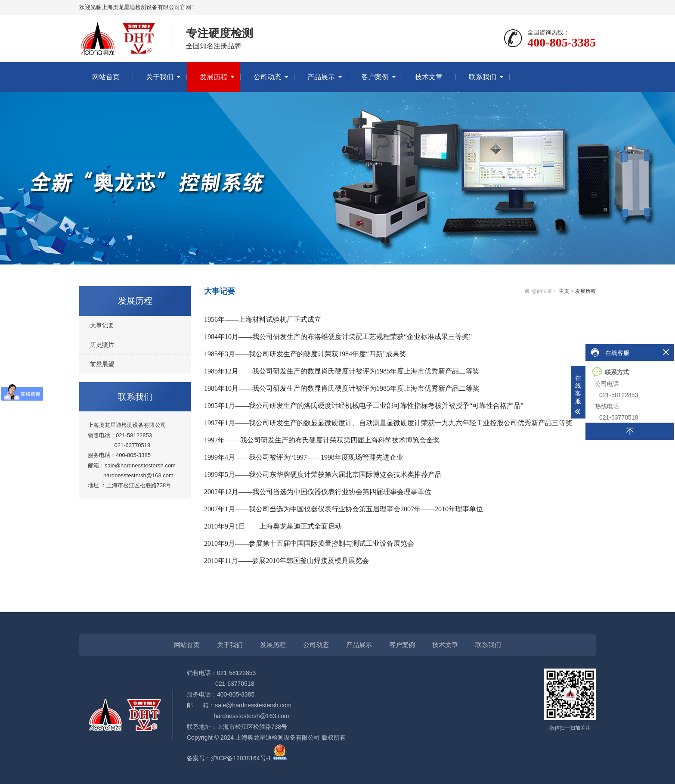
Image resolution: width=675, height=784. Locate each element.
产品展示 (321, 77)
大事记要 (102, 325)
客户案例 (375, 77)
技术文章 (429, 77)
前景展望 (102, 364)
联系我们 (483, 77)
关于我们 (160, 77)
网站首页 (106, 77)
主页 (564, 291)
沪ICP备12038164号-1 (241, 758)
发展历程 (214, 77)
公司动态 (267, 77)
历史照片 (102, 345)
